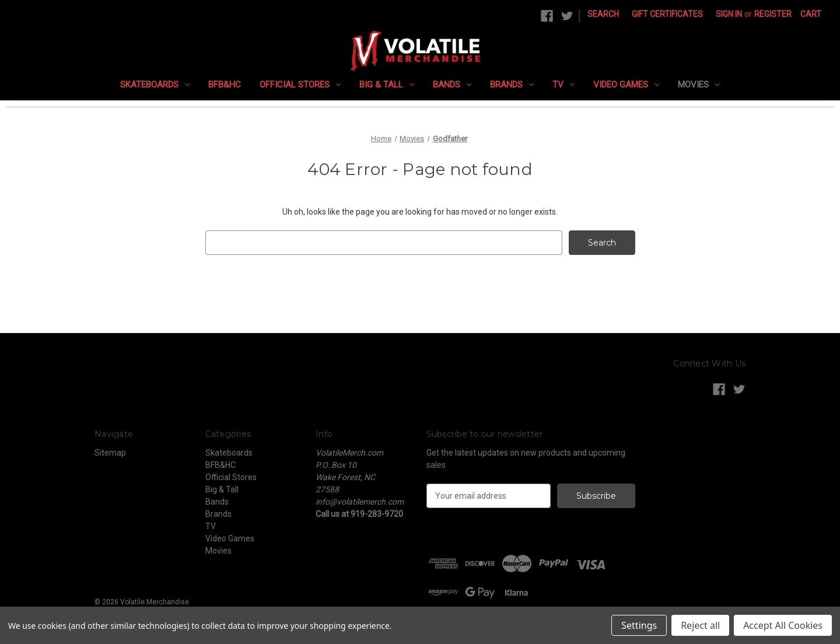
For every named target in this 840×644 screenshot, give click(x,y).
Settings (639, 625)
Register (773, 14)
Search (603, 14)
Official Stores (300, 85)
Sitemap (110, 453)
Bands (452, 85)
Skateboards (155, 85)
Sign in (729, 14)
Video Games (626, 85)
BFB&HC (225, 85)
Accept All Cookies (783, 625)
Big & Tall (387, 85)
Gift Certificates (667, 14)
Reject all (700, 625)
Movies (699, 85)
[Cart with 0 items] (811, 14)
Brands (512, 85)
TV (563, 85)
